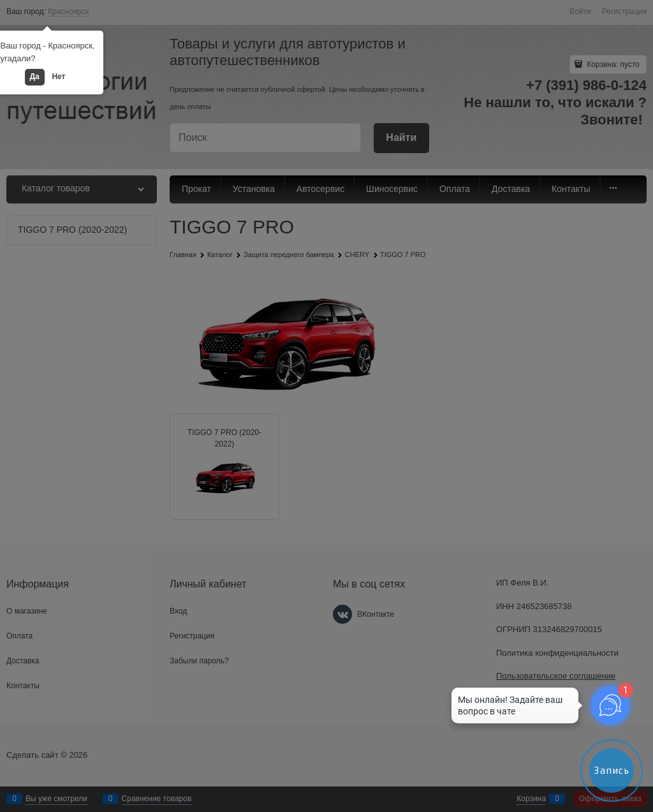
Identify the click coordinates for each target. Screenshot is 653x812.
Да (35, 77)
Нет (58, 77)
